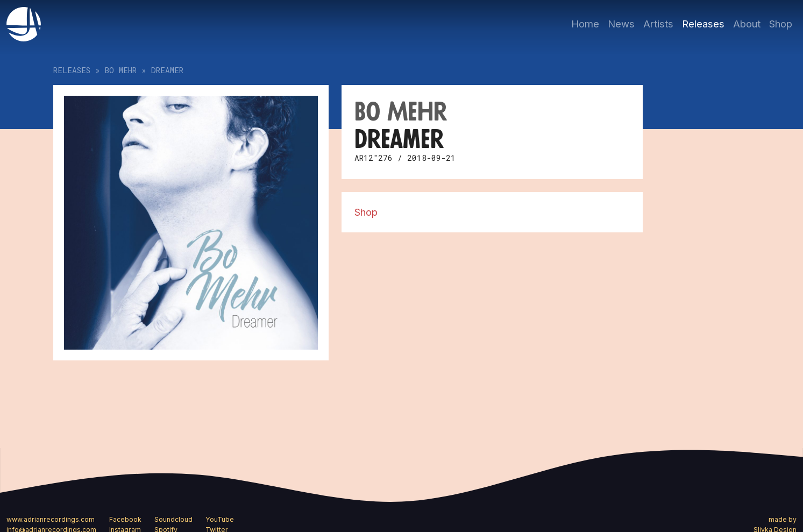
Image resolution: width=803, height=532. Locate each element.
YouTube (220, 519)
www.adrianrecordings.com (51, 519)
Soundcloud (173, 519)
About (747, 24)
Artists (658, 24)
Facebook (125, 519)
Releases (703, 24)
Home (585, 24)
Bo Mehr (121, 70)
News (621, 24)
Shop (781, 24)
